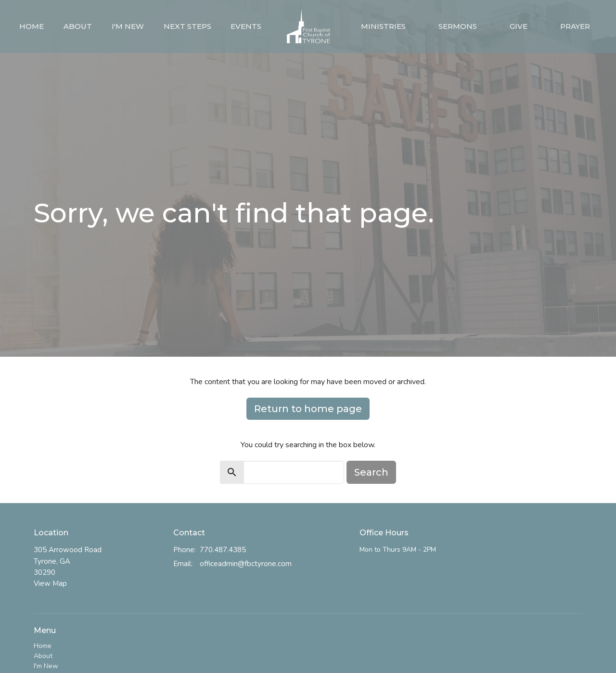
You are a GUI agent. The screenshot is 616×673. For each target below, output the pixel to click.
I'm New (128, 26)
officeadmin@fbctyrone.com (246, 564)
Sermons (458, 26)
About (78, 26)
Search (371, 472)
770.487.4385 (223, 550)
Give (519, 26)
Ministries (383, 26)
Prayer (575, 26)
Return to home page (308, 409)
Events (246, 26)
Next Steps (187, 26)
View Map (50, 583)
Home (32, 26)
